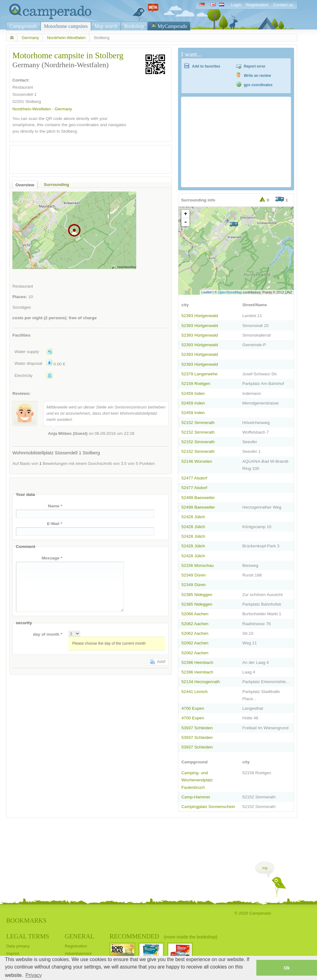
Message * (52, 558)
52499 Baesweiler (198, 498)
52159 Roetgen (196, 384)
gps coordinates (258, 85)
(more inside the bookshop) (191, 937)
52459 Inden (193, 393)
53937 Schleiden (197, 728)
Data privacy (18, 946)
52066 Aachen (195, 614)
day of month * (48, 634)
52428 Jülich (193, 517)
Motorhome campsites (66, 26)
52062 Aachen (195, 624)
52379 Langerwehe (200, 374)
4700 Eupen (193, 708)
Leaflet (206, 292)
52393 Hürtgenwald (200, 316)
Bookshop (134, 26)
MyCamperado (172, 26)
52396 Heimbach (197, 662)
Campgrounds (23, 26)
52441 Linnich (195, 692)
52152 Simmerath (198, 423)
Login (236, 5)
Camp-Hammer (196, 797)
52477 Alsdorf (194, 478)
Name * (55, 506)
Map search (106, 26)
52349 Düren (194, 575)
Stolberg (33, 102)
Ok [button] (287, 968)
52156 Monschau (198, 565)
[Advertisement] (85, 158)
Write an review (258, 76)
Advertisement (78, 954)
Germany (30, 38)
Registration (257, 5)
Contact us (283, 5)
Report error (255, 66)
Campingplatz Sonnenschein (208, 807)
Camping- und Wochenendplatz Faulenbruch (197, 780)
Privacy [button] (33, 975)
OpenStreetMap (230, 292)
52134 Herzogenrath (201, 682)
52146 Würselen (197, 461)
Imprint (13, 954)
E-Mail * (55, 524)
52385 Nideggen (197, 595)
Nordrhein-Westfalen (66, 38)
